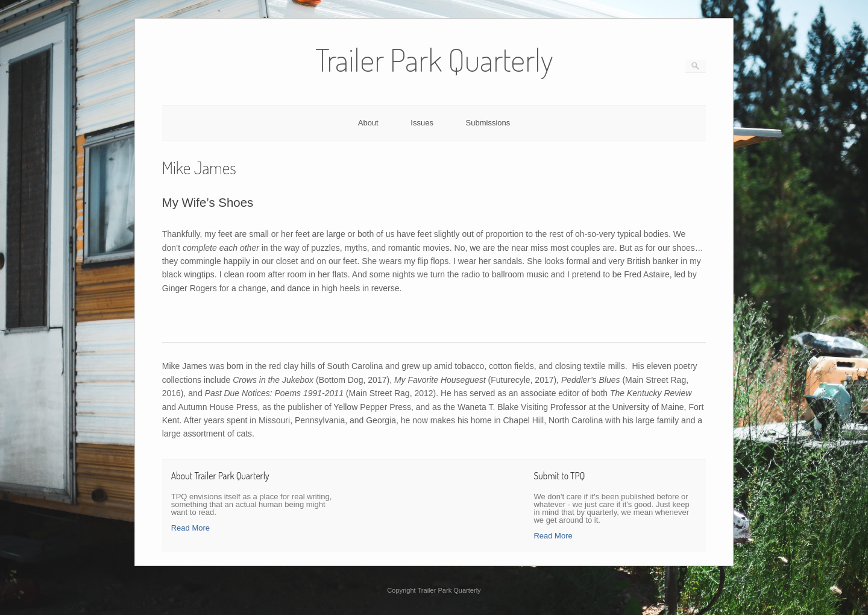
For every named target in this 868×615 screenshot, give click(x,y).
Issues (422, 123)
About (368, 123)
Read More (190, 528)
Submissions (488, 123)
